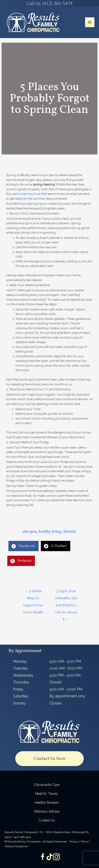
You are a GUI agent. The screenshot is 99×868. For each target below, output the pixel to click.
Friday (18, 689)
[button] (49, 759)
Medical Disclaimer (16, 846)
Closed (55, 682)
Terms (84, 842)
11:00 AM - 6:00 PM (66, 668)
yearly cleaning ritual (26, 194)
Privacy (74, 842)
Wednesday (23, 675)
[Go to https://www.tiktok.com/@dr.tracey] (49, 857)
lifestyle (70, 532)
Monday (20, 661)
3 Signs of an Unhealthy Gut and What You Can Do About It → (66, 592)
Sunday (19, 703)
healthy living (50, 532)
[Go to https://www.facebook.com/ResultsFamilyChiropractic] (43, 857)
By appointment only (67, 696)
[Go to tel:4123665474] (49, 3)
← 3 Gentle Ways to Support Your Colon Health (33, 592)
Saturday (21, 696)
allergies (30, 532)
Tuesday (20, 668)
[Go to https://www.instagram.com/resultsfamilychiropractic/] (56, 857)
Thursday (21, 682)
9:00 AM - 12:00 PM (66, 689)
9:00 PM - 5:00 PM (65, 675)
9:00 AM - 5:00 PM (65, 661)
